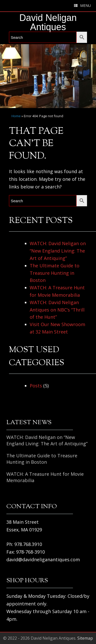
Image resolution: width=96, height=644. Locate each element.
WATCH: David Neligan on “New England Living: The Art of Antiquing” (58, 251)
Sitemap (85, 638)
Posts (36, 386)
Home (16, 116)
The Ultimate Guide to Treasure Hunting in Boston (55, 273)
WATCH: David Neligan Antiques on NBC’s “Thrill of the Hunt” (57, 310)
